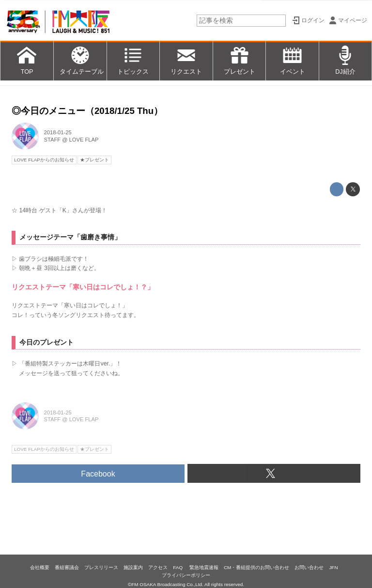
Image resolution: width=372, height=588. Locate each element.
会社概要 (40, 567)
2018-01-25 (58, 132)
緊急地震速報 (204, 567)
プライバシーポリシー (186, 575)
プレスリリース (101, 567)
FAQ (178, 567)
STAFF (53, 140)
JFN (333, 567)
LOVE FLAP (84, 140)
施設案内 (133, 567)
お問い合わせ (309, 567)
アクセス (158, 567)
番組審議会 (67, 567)
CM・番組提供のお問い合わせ (256, 567)
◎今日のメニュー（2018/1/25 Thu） (87, 111)
